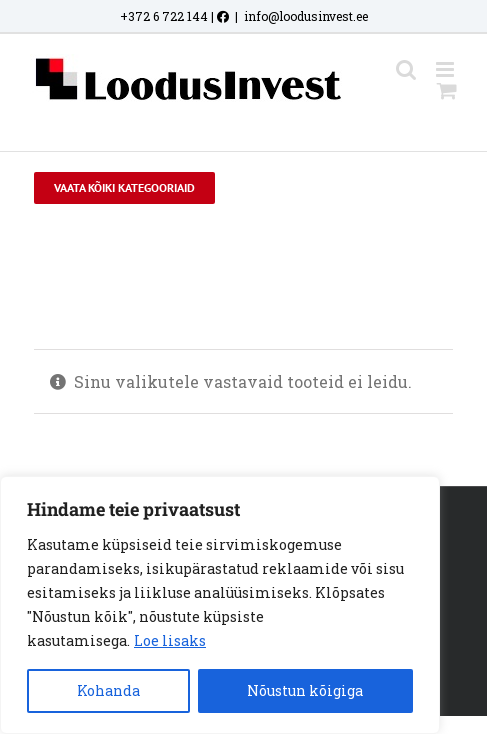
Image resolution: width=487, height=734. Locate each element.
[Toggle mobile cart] (447, 90)
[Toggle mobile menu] (446, 69)
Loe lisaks (170, 640)
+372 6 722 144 (164, 16)
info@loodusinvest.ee (306, 16)
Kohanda (108, 690)
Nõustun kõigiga (305, 690)
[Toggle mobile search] (406, 69)
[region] (220, 605)
